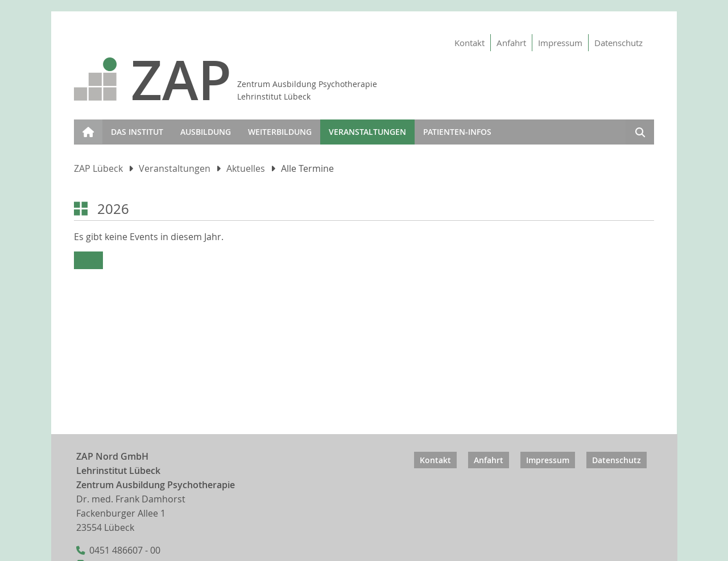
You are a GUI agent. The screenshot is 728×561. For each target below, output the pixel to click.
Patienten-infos (457, 132)
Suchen (640, 134)
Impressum (560, 43)
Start (86, 125)
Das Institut (137, 132)
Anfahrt (511, 43)
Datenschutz (619, 43)
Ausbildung (206, 132)
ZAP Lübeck (98, 169)
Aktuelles (246, 169)
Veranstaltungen (367, 132)
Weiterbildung (280, 132)
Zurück (88, 260)
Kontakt (470, 43)
